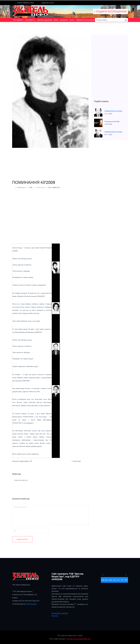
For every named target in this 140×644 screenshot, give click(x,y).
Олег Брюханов (31, 604)
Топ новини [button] (18, 20)
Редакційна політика (60, 613)
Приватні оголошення (85, 20)
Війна (56, 20)
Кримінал (64, 20)
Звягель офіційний (45, 20)
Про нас (55, 616)
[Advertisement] (50, 162)
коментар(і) (39, 187)
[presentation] (67, 547)
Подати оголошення (110, 11)
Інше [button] (71, 20)
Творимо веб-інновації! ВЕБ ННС (79, 639)
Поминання (21, 187)
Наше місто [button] (30, 20)
